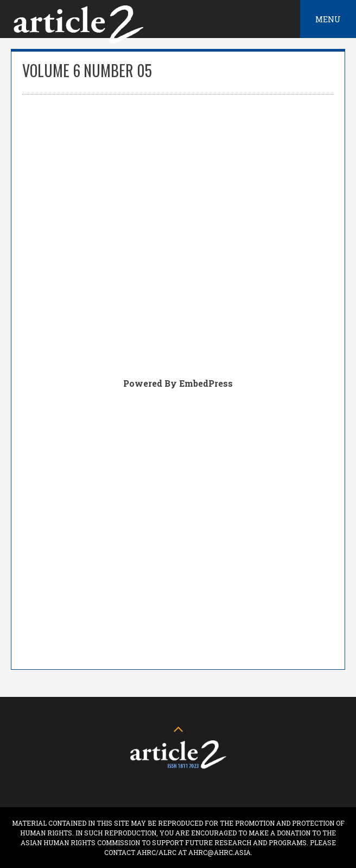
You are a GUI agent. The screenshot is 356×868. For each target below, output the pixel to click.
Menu (328, 19)
